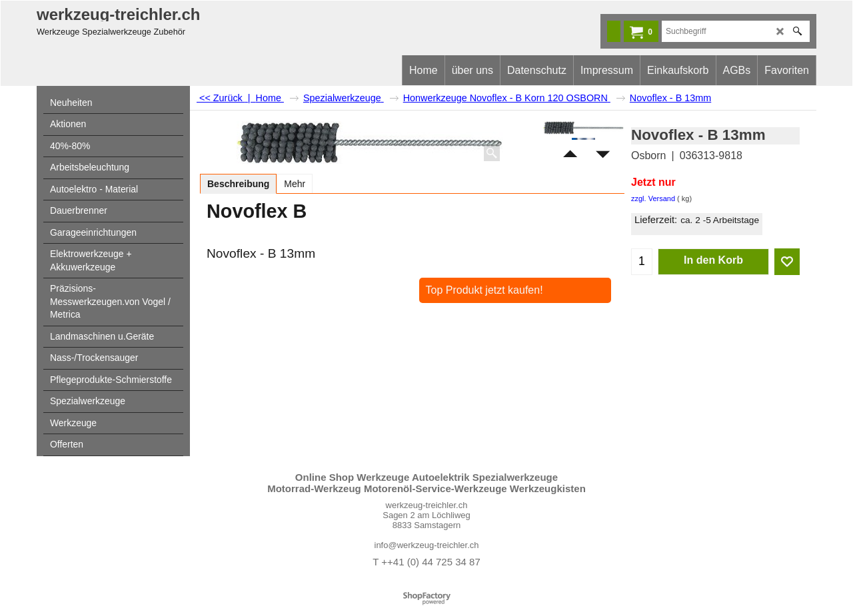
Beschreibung (238, 184)
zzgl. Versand (653, 198)
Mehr (295, 184)
